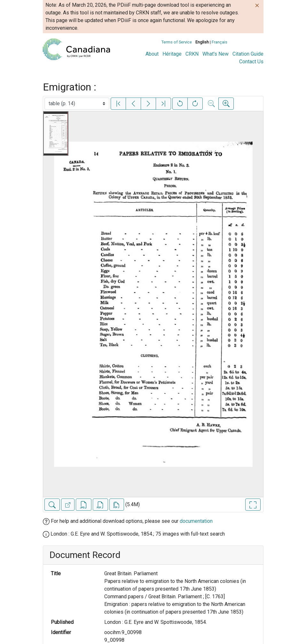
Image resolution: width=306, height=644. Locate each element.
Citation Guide (248, 54)
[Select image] (77, 104)
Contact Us (251, 62)
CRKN (192, 54)
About (152, 54)
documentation (196, 521)
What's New (216, 54)
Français (220, 42)
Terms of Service (177, 42)
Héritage (172, 54)
